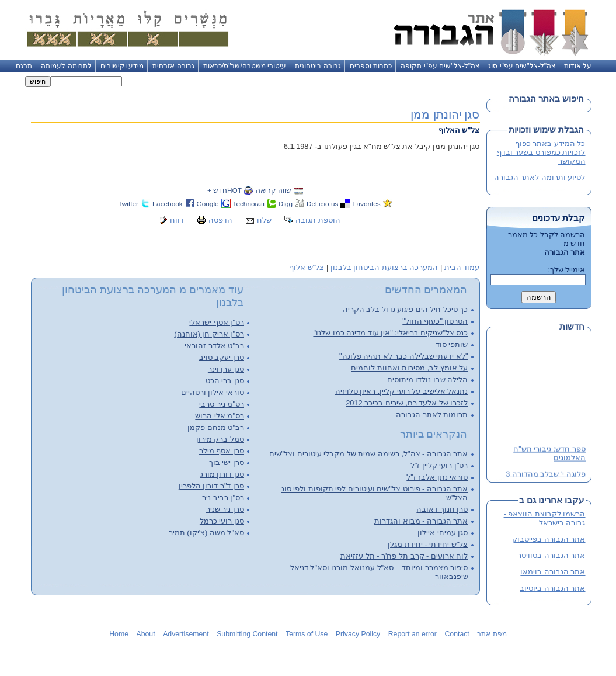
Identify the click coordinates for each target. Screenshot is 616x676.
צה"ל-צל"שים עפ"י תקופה (440, 66)
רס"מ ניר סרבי (222, 404)
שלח (264, 220)
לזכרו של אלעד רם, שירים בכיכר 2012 (407, 403)
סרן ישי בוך (227, 462)
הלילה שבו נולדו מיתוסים (428, 379)
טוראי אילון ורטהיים (213, 392)
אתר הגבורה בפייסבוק (549, 539)
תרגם (24, 66)
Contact (457, 634)
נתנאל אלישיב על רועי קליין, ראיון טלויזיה (402, 391)
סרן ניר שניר (225, 509)
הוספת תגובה (318, 220)
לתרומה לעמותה (66, 66)
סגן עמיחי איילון (443, 533)
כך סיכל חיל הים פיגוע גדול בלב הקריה (406, 309)
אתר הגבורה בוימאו (553, 572)
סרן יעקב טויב (222, 357)
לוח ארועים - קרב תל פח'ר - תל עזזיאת (404, 556)
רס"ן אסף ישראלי (217, 322)
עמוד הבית (462, 267)
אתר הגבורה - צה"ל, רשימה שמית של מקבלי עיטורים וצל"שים (369, 454)
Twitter (128, 204)
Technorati (249, 204)
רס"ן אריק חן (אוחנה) (209, 334)
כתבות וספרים (371, 66)
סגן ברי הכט (225, 381)
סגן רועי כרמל (222, 521)
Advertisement (186, 634)
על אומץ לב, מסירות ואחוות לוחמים (409, 368)
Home (119, 634)
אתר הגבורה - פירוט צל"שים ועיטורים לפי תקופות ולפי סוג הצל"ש (375, 493)
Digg (286, 204)
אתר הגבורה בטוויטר (551, 555)
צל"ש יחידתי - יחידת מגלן (428, 544)
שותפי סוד (452, 344)
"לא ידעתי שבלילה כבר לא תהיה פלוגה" (403, 356)
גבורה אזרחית (173, 66)
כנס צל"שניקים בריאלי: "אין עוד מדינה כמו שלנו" (390, 333)
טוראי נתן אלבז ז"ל (437, 477)
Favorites (366, 204)
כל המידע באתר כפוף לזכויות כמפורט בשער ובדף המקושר (541, 152)
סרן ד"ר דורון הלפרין (211, 486)
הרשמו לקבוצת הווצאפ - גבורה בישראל (545, 518)
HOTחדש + (225, 190)
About (146, 634)
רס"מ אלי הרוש (220, 416)
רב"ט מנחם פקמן (216, 427)
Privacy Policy (358, 634)
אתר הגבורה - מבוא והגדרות (421, 521)
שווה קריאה (274, 190)
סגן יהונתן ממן (445, 114)
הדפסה (220, 220)
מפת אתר (492, 634)
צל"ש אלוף (307, 267)
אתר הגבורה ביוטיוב (552, 588)
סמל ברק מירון (220, 439)
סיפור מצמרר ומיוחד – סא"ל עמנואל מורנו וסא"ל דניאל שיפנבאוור (379, 572)
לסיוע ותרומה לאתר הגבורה (540, 177)
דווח (177, 220)
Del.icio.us (322, 204)
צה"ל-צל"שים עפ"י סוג (522, 66)
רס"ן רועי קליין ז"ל (439, 465)
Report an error (413, 634)
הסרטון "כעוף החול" (435, 321)
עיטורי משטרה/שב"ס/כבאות (245, 66)
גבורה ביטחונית (318, 66)
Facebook (168, 204)
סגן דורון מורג (222, 474)
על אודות (578, 66)
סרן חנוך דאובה (442, 509)
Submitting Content (247, 634)
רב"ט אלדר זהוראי (214, 346)
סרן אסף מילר (222, 451)
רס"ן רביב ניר (223, 498)
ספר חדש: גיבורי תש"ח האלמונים (549, 454)
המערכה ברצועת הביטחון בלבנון (384, 267)
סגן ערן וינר (226, 369)
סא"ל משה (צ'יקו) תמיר (206, 533)
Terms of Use (307, 634)
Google (208, 204)
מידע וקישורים (122, 66)
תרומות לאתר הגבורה (432, 415)
